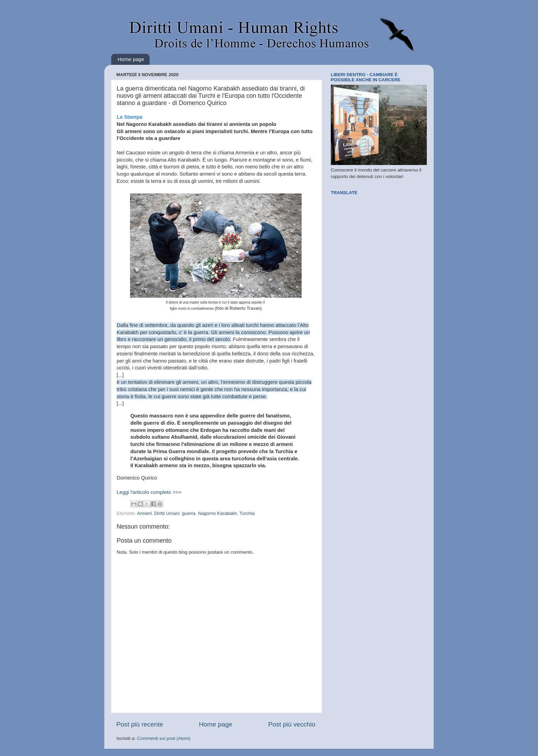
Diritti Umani (167, 513)
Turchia (247, 513)
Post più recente (140, 724)
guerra (189, 513)
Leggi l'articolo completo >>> (149, 492)
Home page (131, 59)
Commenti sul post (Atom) (164, 738)
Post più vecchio (292, 724)
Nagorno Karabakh (217, 513)
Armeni (144, 513)
